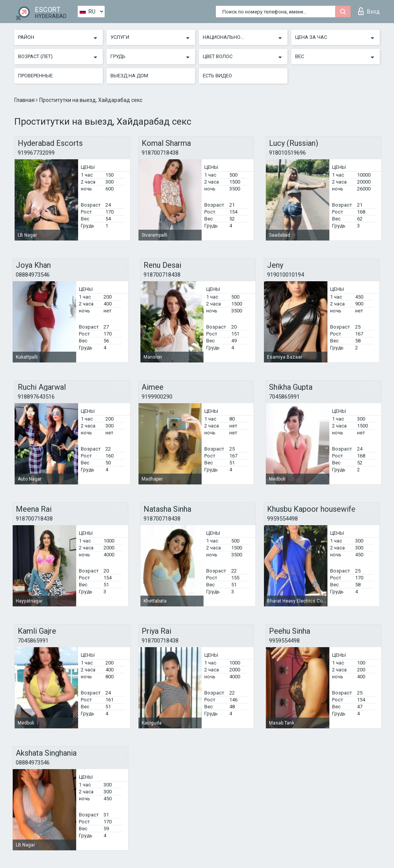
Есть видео (217, 76)
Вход (369, 11)
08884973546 (33, 275)
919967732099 (36, 153)
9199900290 (157, 397)
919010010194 (285, 275)
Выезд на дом (129, 76)
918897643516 (36, 397)
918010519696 (287, 153)
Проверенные (35, 76)
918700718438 (160, 153)
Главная (25, 100)
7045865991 (284, 397)
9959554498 (282, 519)
